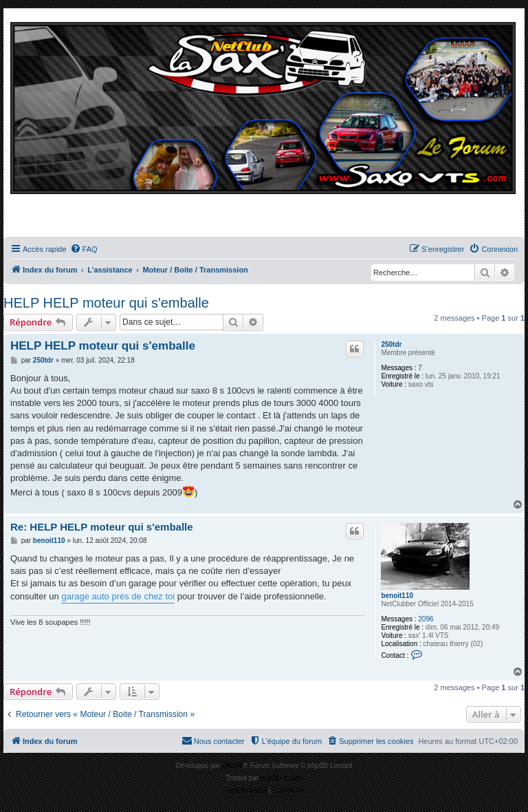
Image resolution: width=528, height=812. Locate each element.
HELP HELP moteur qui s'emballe (106, 303)
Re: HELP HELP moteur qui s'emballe (102, 527)
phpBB (232, 766)
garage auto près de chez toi (118, 596)
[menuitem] (84, 249)
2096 (426, 619)
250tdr (391, 344)
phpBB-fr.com (282, 778)
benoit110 (397, 596)
